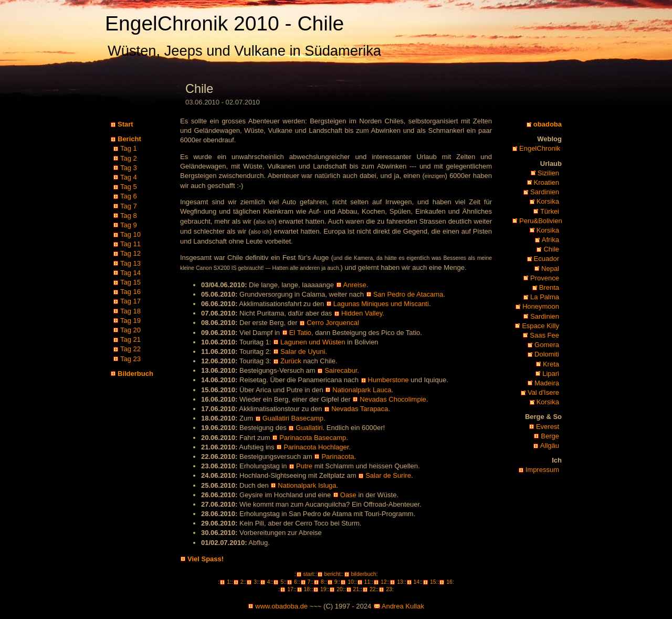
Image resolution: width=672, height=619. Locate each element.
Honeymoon (541, 306)
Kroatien (547, 182)
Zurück (291, 361)
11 (367, 582)
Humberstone (388, 380)
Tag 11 (130, 244)
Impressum (542, 470)
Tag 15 (130, 282)
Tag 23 (130, 359)
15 (433, 582)
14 (417, 582)
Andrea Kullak (403, 606)
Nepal (550, 269)
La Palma (545, 297)
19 (323, 589)
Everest (548, 427)
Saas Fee (544, 335)
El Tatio (300, 333)
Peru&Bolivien (541, 221)
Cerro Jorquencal (333, 323)
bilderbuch (364, 574)
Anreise (355, 285)
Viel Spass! (206, 559)
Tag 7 (129, 206)
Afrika (550, 240)
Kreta (551, 364)
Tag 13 (130, 263)
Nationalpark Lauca (362, 390)
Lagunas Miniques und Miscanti (381, 304)
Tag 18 (130, 311)
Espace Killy (540, 326)
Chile (551, 249)
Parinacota (338, 457)
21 (356, 589)
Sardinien (545, 192)
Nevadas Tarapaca (360, 409)
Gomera (547, 345)
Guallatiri (309, 428)
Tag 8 (129, 216)
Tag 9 (129, 225)
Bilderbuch (135, 374)
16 (449, 582)
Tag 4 (129, 177)
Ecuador (547, 259)
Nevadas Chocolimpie (393, 399)
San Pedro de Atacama (408, 294)
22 (373, 589)
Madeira (547, 383)
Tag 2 (129, 158)
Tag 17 (130, 301)
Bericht (129, 139)
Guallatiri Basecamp (293, 418)
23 (389, 589)
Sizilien (548, 173)
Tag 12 (130, 253)
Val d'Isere (543, 392)
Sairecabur (341, 370)
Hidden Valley (362, 313)
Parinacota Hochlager (316, 447)
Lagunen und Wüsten (313, 342)
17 (290, 589)
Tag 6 (129, 196)
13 (400, 582)
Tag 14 (130, 273)
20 (340, 589)
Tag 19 (130, 321)
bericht (333, 574)
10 (351, 582)
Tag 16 (130, 292)
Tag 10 (130, 234)
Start (125, 124)
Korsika (548, 201)
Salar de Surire (388, 475)
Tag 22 (130, 349)
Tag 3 (129, 168)
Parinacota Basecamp (313, 438)
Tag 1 (129, 148)
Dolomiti (547, 354)
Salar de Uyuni (303, 352)
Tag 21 (130, 339)
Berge (550, 436)
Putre (304, 466)
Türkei (550, 211)
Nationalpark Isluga (307, 485)
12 (384, 582)
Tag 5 (129, 187)
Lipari (551, 374)
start (309, 574)
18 (307, 589)
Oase (348, 495)
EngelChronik (540, 148)
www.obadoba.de (281, 606)
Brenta (549, 287)
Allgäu (550, 445)
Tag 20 (130, 330)
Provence (545, 278)
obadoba (548, 124)
